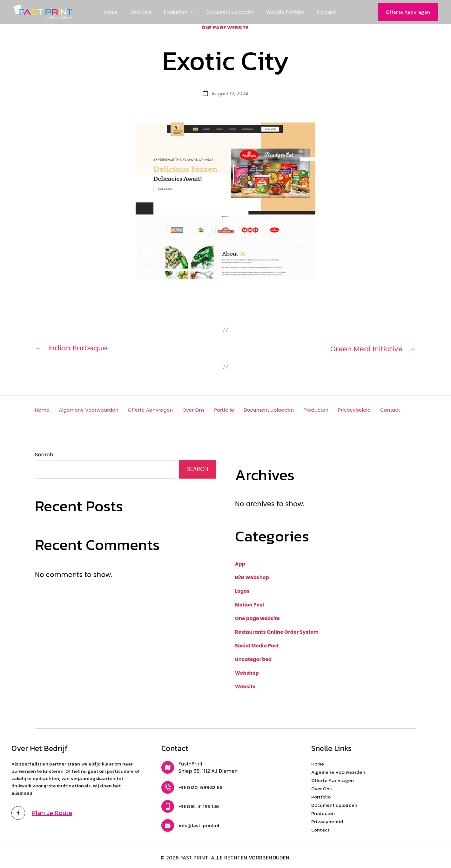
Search (44, 455)
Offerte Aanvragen (151, 410)
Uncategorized (253, 660)
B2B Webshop (252, 578)
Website (245, 687)
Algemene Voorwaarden (89, 410)
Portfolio (224, 410)
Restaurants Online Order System (277, 632)
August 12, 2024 (230, 94)
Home (111, 12)
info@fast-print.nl (199, 826)
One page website (226, 28)
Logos (242, 591)
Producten (179, 12)
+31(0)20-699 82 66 (201, 788)
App (240, 564)
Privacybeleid (354, 410)
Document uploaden (230, 12)
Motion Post (250, 605)
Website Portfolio (285, 12)
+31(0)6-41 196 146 (199, 807)
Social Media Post (257, 646)
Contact (326, 12)
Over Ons (141, 12)
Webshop (247, 673)
